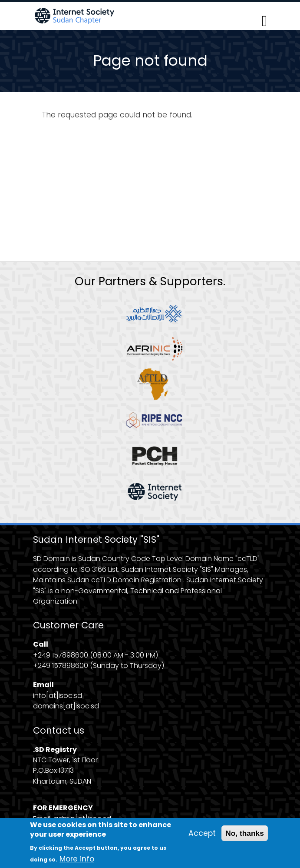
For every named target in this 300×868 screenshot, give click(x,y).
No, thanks (245, 837)
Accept (202, 837)
